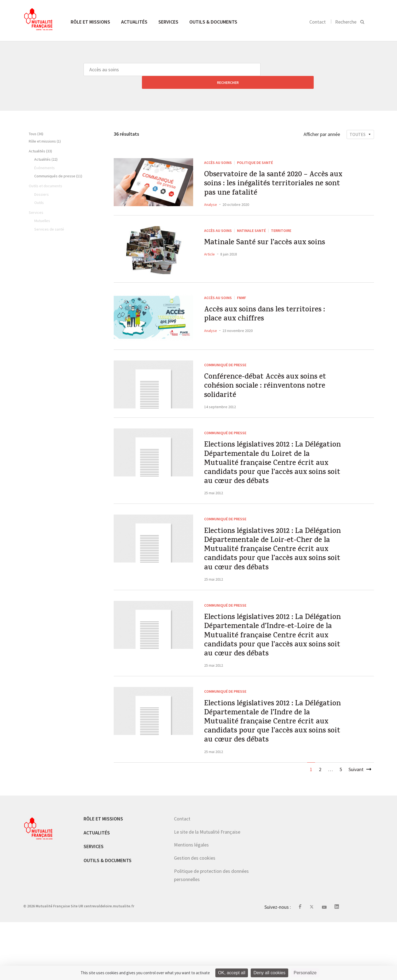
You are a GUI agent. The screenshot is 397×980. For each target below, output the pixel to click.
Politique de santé (255, 150)
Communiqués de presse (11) (58, 163)
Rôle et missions (90, 22)
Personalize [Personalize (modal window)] (305, 973)
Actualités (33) (40, 138)
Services (168, 22)
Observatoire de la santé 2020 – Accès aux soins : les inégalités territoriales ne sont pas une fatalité (274, 174)
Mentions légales (191, 903)
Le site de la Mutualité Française (207, 889)
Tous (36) (36, 121)
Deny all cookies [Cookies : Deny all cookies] (269, 973)
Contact (318, 22)
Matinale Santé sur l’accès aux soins (272, 237)
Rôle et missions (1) (45, 128)
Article (209, 249)
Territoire (281, 223)
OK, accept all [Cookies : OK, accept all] (232, 973)
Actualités (134, 22)
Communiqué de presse (225, 357)
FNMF (242, 290)
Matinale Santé (251, 223)
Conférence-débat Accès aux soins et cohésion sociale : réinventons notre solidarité (272, 382)
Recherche (346, 22)
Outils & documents (213, 22)
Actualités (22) (46, 146)
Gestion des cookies (195, 916)
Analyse (211, 197)
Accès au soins (218, 150)
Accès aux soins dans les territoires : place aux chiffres (272, 309)
